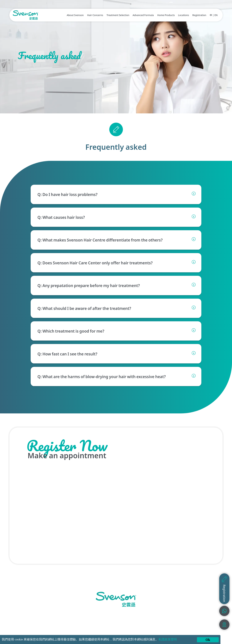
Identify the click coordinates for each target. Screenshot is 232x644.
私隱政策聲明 (168, 639)
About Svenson (75, 15)
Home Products (166, 15)
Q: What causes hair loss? (61, 217)
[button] (116, 194)
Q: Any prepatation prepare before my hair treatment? (89, 285)
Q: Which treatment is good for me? (71, 331)
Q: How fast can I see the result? (67, 354)
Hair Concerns (95, 15)
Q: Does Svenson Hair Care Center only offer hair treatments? (95, 263)
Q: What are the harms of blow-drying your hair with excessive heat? (102, 376)
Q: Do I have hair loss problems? (67, 194)
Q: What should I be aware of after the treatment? (84, 308)
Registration (199, 15)
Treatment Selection (118, 15)
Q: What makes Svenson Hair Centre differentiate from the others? (100, 240)
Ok (208, 640)
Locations (183, 15)
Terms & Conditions (169, 629)
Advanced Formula (143, 15)
